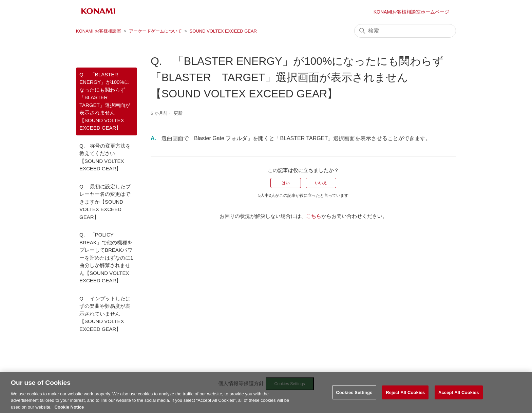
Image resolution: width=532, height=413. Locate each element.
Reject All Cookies (405, 402)
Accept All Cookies (459, 402)
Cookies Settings (354, 402)
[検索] (405, 31)
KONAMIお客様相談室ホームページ (411, 12)
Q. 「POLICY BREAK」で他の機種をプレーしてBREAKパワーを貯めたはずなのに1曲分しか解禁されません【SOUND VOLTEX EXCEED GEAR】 (106, 258)
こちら (314, 216)
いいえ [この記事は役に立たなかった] (321, 183)
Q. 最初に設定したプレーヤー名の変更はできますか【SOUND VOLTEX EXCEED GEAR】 (105, 202)
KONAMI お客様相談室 (99, 31)
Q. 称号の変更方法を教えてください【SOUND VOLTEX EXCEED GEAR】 (105, 157)
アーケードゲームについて (155, 31)
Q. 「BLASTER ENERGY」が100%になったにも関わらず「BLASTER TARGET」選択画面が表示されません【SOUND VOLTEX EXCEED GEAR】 (105, 101)
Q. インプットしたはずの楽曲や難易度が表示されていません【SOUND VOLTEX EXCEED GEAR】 (105, 314)
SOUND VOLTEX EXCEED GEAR (223, 31)
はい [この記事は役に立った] (286, 183)
